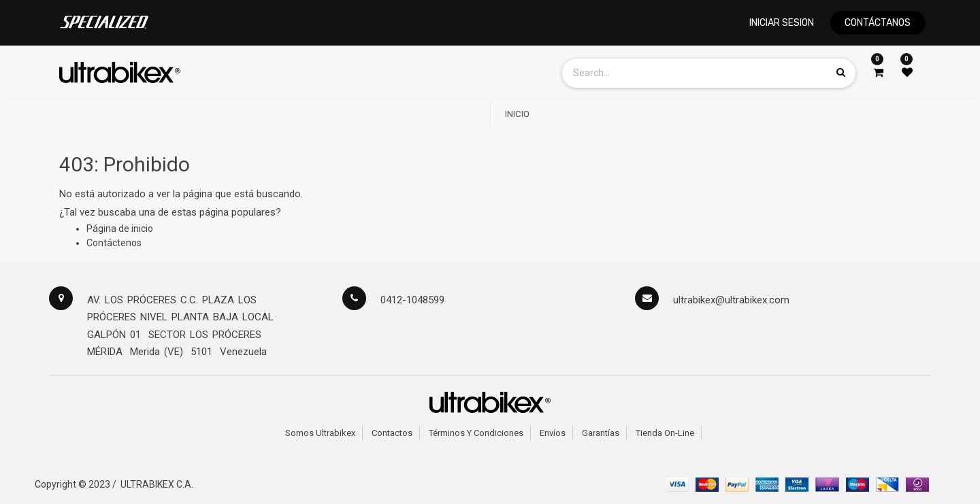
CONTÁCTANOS (878, 23)
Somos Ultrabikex (320, 433)
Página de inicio (120, 229)
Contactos (392, 433)
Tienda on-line (665, 433)
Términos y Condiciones (476, 433)
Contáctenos (114, 243)
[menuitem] (517, 114)
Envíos (553, 433)
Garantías (601, 433)
